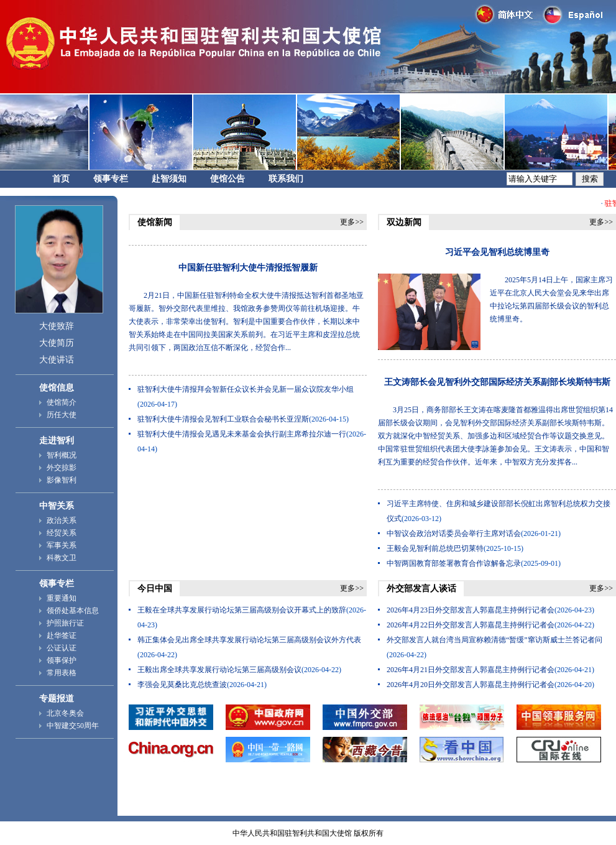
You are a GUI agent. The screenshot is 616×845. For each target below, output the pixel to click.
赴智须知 (169, 179)
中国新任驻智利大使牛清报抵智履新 (248, 268)
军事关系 (62, 545)
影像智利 (62, 480)
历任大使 (62, 415)
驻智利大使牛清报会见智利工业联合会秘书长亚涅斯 (223, 419)
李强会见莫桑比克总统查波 (182, 685)
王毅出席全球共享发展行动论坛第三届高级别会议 (219, 670)
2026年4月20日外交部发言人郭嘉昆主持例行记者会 (471, 685)
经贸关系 (62, 533)
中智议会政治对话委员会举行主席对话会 (454, 533)
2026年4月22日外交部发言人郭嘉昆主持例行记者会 (471, 625)
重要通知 (62, 598)
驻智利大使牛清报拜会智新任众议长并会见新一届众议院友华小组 (246, 389)
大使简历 (57, 343)
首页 (61, 179)
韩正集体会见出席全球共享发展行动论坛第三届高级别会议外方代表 (249, 640)
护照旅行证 (65, 623)
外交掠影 (62, 468)
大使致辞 (57, 326)
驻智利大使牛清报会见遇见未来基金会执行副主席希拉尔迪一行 (242, 434)
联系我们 (286, 179)
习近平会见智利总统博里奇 (497, 252)
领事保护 (62, 660)
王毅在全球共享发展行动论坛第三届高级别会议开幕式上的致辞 (242, 610)
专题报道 (57, 699)
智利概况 (62, 455)
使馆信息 (57, 388)
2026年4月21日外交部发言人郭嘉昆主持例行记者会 (471, 670)
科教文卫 (62, 558)
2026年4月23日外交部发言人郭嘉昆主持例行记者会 (471, 610)
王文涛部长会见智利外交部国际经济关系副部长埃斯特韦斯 (497, 382)
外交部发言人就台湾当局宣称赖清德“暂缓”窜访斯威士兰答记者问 (494, 640)
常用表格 (62, 673)
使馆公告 (228, 179)
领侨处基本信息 (73, 611)
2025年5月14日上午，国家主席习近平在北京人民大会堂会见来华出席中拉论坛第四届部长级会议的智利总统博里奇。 (551, 299)
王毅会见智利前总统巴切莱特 (435, 548)
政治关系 (62, 520)
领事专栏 (111, 179)
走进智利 (57, 441)
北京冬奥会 (65, 713)
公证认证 (62, 648)
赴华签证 (62, 635)
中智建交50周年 (73, 726)
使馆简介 (62, 402)
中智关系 (57, 506)
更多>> (352, 222)
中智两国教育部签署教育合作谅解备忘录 (454, 563)
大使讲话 (57, 360)
